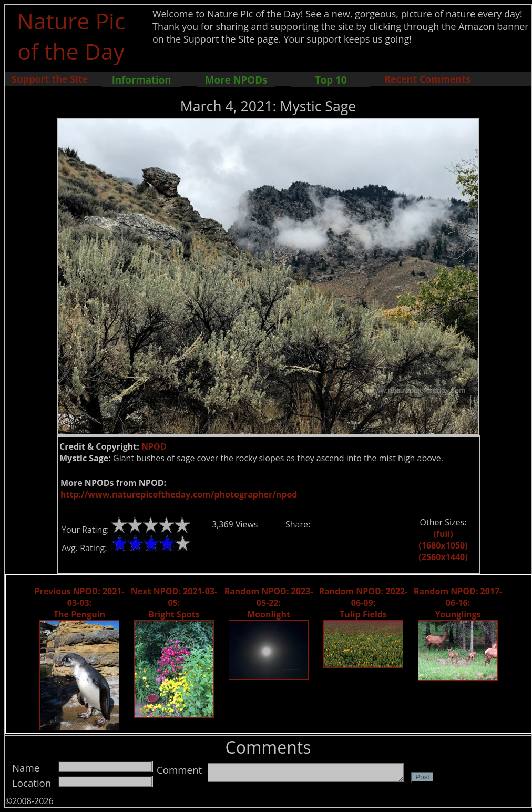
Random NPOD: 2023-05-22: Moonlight (269, 603)
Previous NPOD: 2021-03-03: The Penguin (79, 603)
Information (142, 80)
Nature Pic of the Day (71, 36)
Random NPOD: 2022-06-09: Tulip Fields (364, 603)
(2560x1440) (443, 557)
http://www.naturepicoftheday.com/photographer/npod (179, 494)
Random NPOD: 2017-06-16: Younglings (458, 603)
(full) (443, 534)
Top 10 (331, 80)
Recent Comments (427, 79)
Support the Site (50, 79)
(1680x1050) (443, 545)
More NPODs (236, 80)
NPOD (154, 446)
